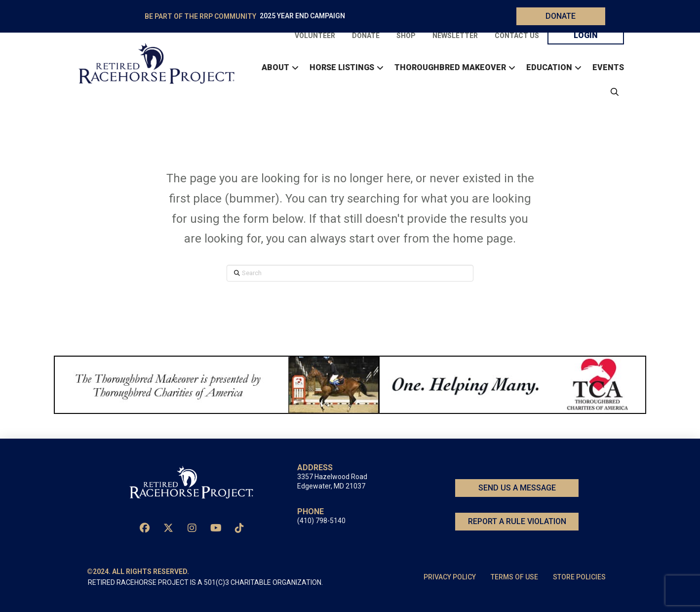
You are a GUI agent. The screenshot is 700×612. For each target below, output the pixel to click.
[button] (612, 92)
